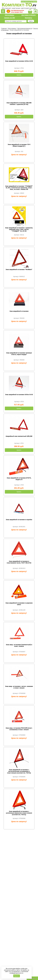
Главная (4, 28)
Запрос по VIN (9, 18)
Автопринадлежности (25, 28)
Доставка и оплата (28, 15)
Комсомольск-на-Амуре (29, 2)
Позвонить (32, 978)
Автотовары (9, 15)
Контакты (29, 18)
